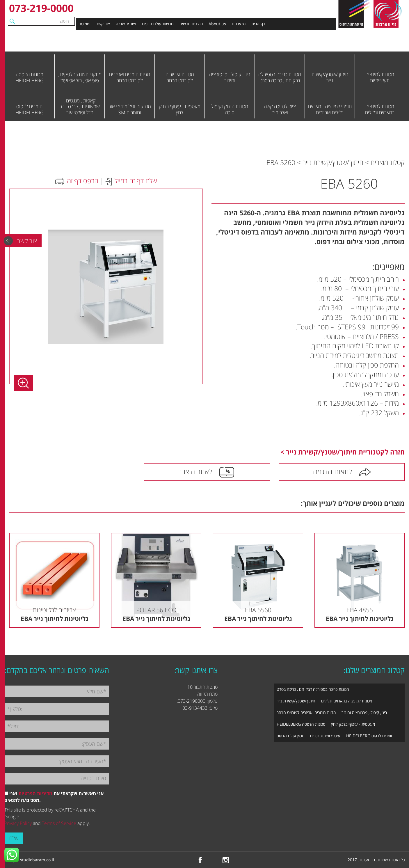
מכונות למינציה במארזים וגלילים (347, 701)
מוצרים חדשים (191, 24)
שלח (14, 838)
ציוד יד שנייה (126, 24)
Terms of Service (59, 823)
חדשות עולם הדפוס (158, 24)
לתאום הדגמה (332, 471)
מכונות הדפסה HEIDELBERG (301, 724)
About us (217, 24)
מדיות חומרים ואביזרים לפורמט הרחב (306, 712)
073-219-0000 (41, 8)
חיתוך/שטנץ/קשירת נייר (333, 162)
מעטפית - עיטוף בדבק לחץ (353, 724)
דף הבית (258, 24)
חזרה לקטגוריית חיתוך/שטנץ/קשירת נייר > (343, 452)
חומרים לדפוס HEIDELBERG (370, 736)
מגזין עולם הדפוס (290, 736)
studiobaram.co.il (37, 860)
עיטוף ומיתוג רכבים (325, 736)
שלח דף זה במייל (136, 181)
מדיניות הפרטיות (35, 794)
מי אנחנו (239, 24)
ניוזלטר (85, 24)
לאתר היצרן (196, 471)
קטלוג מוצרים (388, 162)
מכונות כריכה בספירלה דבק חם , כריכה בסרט (313, 689)
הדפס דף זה (83, 181)
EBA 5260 (281, 162)
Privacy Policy (18, 823)
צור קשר (103, 24)
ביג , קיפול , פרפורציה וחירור (364, 712)
